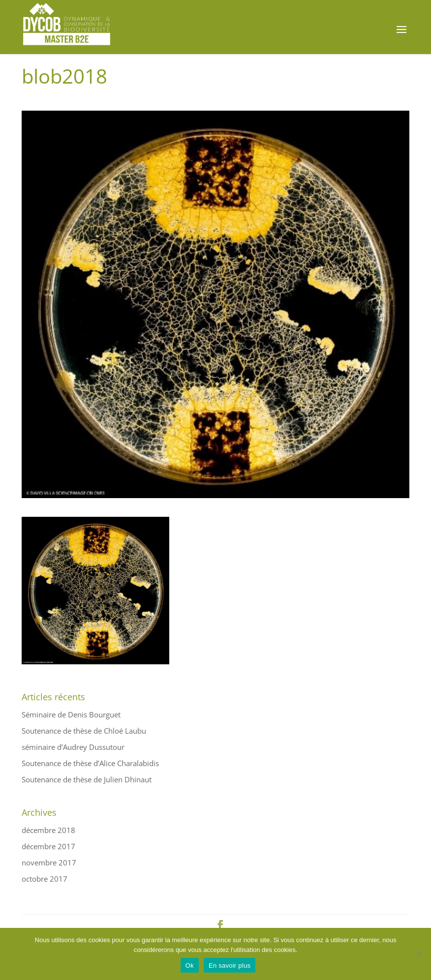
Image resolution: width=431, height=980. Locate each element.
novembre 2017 (49, 862)
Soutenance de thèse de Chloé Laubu (84, 731)
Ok (190, 965)
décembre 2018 (48, 830)
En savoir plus (230, 965)
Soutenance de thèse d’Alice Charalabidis (90, 763)
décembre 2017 (48, 846)
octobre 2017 (45, 879)
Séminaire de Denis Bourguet (71, 714)
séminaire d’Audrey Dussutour (73, 747)
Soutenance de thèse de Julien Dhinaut (87, 779)
